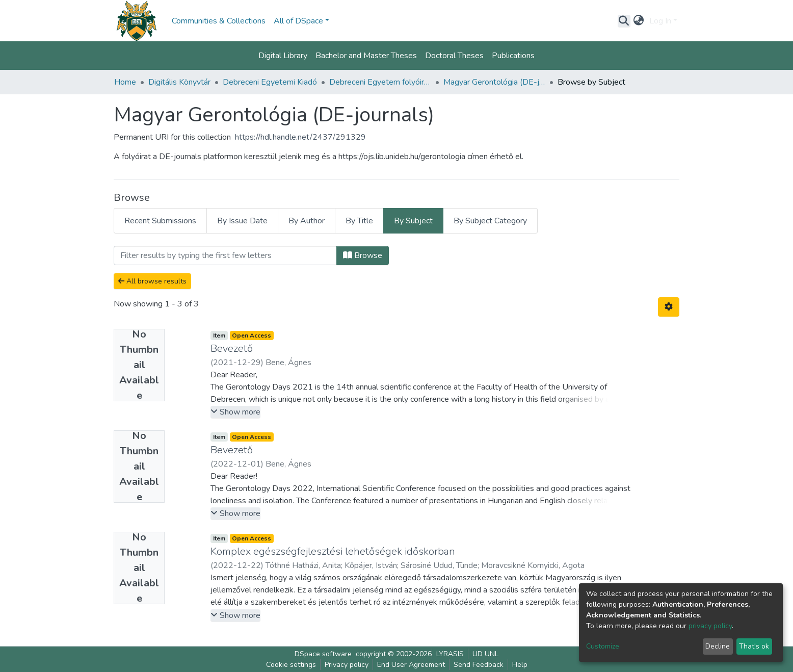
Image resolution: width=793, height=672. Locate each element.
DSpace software (323, 654)
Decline (718, 646)
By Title (359, 221)
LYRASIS (450, 654)
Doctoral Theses (454, 56)
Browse (363, 255)
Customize (603, 646)
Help (520, 665)
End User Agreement (411, 665)
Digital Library (283, 56)
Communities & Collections (219, 21)
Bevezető (232, 348)
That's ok (754, 646)
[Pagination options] (669, 307)
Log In (660, 21)
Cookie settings (291, 665)
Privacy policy (347, 665)
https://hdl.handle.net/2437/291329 (300, 137)
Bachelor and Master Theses (366, 56)
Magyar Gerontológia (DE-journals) (494, 82)
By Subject (413, 221)
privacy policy (710, 626)
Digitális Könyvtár (179, 82)
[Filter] (225, 255)
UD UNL (485, 654)
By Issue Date (242, 221)
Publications (513, 56)
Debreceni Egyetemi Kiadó (270, 82)
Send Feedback (479, 665)
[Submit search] (624, 21)
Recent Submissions (160, 221)
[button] (639, 21)
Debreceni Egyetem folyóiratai (380, 82)
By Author (307, 221)
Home (125, 82)
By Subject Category (490, 221)
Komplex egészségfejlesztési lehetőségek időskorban (333, 551)
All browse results (152, 281)
